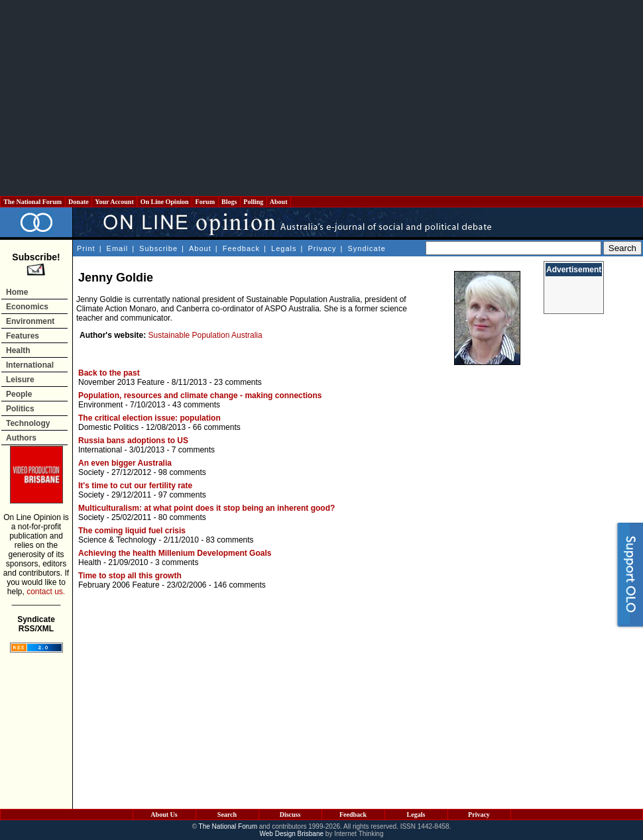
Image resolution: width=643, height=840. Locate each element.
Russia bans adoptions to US (133, 441)
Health (18, 350)
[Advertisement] (322, 98)
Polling (254, 202)
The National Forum (33, 202)
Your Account (114, 202)
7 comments (193, 450)
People (19, 394)
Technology (28, 423)
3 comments (177, 562)
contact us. (46, 592)
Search (227, 814)
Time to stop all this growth (130, 576)
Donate (79, 202)
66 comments (217, 427)
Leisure (20, 380)
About (279, 202)
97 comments (182, 495)
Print (86, 248)
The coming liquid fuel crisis (132, 531)
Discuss (290, 814)
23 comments (238, 382)
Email (118, 248)
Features (23, 336)
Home (17, 292)
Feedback (241, 248)
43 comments (196, 405)
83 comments (230, 540)
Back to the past (109, 373)
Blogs (229, 202)
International (30, 365)
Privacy (322, 248)
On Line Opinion (164, 202)
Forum (205, 202)
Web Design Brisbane (292, 834)
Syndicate (367, 248)
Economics (27, 307)
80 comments (182, 517)
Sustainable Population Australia (205, 335)
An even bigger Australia (125, 463)
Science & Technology (117, 540)
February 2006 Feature (119, 585)
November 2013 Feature (121, 382)
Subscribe (158, 248)
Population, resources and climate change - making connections (200, 395)
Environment (30, 321)
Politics (20, 409)
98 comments (182, 472)
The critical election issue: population (149, 418)
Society (91, 472)
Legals (284, 248)
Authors (21, 438)
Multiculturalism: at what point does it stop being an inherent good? (206, 508)
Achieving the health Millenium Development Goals (175, 553)
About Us (164, 814)
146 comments (240, 585)
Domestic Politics (108, 427)
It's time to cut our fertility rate (135, 486)
